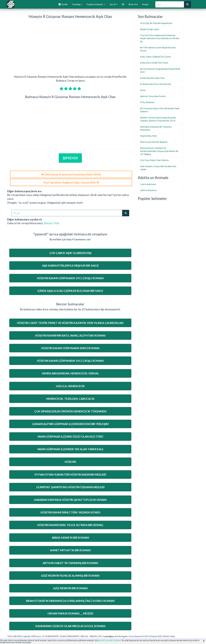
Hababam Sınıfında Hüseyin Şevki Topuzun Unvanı (70, 500)
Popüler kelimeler (96, 4)
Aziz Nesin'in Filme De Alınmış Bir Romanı (70, 576)
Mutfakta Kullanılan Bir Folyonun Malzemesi (156, 128)
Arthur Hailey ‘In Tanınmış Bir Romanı (70, 563)
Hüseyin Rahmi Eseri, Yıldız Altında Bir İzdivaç (70, 525)
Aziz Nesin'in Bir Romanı (70, 588)
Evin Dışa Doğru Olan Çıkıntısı (154, 160)
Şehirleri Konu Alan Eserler (153, 96)
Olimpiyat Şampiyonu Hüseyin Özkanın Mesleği (70, 487)
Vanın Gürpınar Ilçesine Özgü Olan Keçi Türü (70, 437)
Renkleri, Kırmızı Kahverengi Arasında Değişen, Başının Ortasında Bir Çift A (158, 119)
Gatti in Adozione (148, 190)
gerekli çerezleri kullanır (110, 640)
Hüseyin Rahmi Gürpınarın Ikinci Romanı (70, 348)
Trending (77, 4)
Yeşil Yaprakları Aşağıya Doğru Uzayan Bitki (71, 182)
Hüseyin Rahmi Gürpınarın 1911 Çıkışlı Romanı (70, 278)
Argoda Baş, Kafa (148, 136)
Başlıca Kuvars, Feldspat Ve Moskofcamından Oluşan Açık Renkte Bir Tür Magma (159, 151)
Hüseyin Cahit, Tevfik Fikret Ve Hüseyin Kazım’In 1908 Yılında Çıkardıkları (70, 323)
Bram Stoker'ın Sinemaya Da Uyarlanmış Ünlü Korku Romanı (70, 601)
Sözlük (63, 4)
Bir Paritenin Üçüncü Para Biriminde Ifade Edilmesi (160, 110)
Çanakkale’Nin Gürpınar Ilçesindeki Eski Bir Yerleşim (70, 424)
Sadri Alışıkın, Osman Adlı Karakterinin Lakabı (158, 168)
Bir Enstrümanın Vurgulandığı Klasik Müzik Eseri (160, 70)
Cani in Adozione (148, 184)
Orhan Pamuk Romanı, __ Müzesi (70, 613)
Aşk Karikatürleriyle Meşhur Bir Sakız (70, 266)
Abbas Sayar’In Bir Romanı (70, 538)
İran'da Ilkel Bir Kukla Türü (152, 78)
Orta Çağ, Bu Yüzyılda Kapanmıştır (156, 23)
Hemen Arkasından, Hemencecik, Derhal (70, 373)
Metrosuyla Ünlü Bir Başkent (154, 142)
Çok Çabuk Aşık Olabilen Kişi (70, 253)
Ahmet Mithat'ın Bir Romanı (70, 550)
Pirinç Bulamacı (147, 102)
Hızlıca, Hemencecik (70, 386)
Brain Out (133, 4)
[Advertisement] (70, 49)
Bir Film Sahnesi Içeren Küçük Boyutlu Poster (158, 49)
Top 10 (114, 4)
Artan (143, 90)
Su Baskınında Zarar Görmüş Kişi (156, 84)
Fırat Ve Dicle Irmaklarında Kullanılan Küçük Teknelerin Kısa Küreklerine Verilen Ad (160, 38)
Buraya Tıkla (52, 223)
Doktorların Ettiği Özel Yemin (154, 63)
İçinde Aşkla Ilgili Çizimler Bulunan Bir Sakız (70, 291)
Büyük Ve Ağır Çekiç (149, 29)
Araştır (145, 4)
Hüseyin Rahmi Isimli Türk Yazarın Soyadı (70, 512)
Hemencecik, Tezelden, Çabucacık (70, 399)
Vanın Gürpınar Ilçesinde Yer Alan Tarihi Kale (70, 449)
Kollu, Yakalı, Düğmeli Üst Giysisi (155, 57)
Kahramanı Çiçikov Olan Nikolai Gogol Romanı (70, 626)
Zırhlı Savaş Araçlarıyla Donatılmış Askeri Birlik (71, 174)
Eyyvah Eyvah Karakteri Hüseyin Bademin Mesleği (70, 475)
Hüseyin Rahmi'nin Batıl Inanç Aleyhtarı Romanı (70, 335)
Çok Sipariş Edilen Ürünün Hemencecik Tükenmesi (70, 411)
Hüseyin (70, 462)
